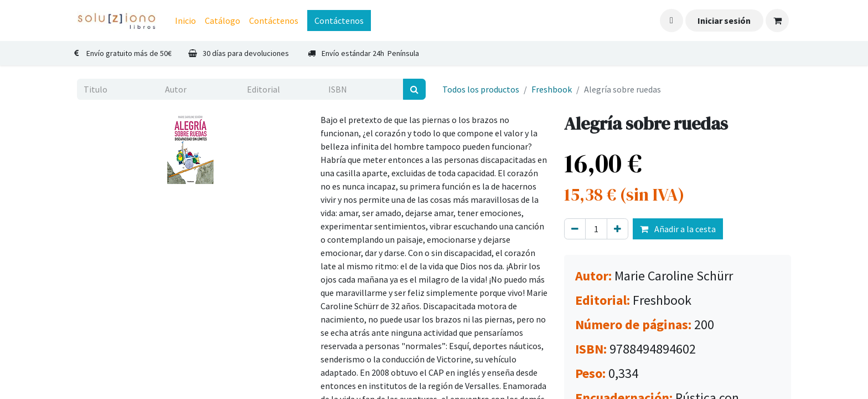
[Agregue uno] (618, 229)
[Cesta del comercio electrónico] (777, 21)
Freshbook (552, 89)
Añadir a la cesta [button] (678, 229)
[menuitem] (185, 21)
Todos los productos (481, 89)
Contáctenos (339, 21)
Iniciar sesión (724, 21)
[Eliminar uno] (575, 229)
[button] (671, 21)
